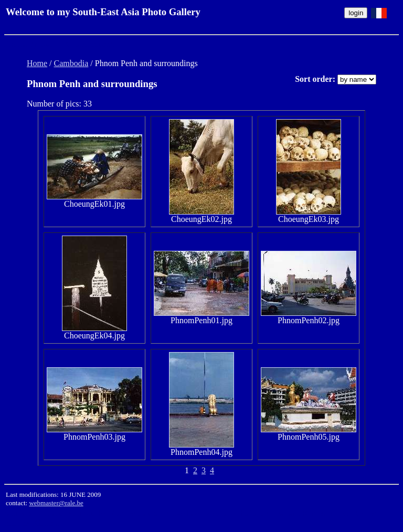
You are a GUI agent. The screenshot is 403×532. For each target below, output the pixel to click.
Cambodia (71, 63)
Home (37, 63)
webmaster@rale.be (56, 503)
